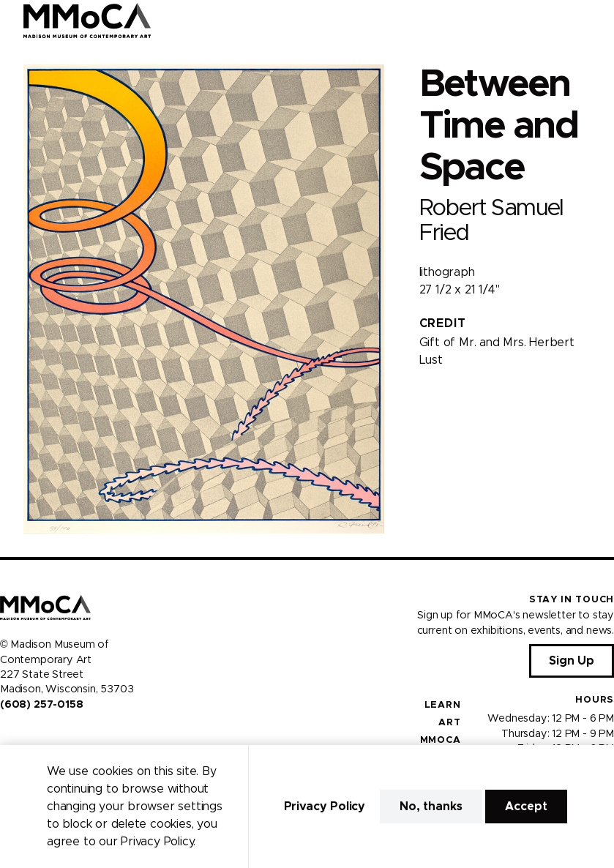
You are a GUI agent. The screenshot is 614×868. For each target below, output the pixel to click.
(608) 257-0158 (41, 705)
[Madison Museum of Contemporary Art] (87, 20)
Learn (443, 705)
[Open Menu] (594, 20)
